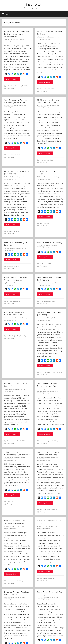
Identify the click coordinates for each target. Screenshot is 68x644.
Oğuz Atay (43, 160)
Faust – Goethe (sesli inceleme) (50, 243)
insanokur (34, 4)
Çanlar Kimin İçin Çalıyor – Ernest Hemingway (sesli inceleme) (48, 386)
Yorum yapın (11, 88)
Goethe (42, 264)
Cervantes (10, 441)
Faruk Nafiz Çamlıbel (13, 336)
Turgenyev (17, 231)
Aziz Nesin (10, 155)
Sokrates (16, 266)
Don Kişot (17, 441)
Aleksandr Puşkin (45, 372)
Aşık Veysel (10, 301)
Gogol (42, 223)
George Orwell (44, 89)
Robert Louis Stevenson (14, 86)
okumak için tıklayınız (12, 79)
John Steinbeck (11, 581)
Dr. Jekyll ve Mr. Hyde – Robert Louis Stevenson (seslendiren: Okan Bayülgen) (17, 34)
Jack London (44, 578)
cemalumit (8, 42)
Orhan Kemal (44, 301)
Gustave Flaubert (45, 510)
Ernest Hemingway (45, 441)
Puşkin (53, 372)
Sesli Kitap (25, 86)
